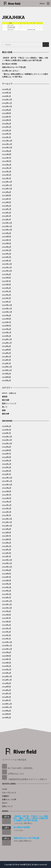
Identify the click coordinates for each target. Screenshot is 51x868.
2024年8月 (7, 154)
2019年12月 (7, 339)
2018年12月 (7, 367)
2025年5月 (7, 124)
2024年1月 (7, 178)
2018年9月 (6, 374)
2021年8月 (6, 278)
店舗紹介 (6, 796)
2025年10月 (7, 106)
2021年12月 (7, 264)
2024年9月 (7, 151)
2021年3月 (6, 295)
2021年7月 (6, 281)
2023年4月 (7, 209)
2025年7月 (6, 117)
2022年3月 (7, 254)
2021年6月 (6, 285)
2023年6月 (7, 202)
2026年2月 (7, 93)
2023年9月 (7, 192)
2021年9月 (6, 274)
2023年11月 (7, 185)
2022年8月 (7, 237)
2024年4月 (7, 168)
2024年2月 (7, 175)
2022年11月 (7, 226)
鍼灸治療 (6, 414)
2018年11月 (7, 370)
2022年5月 (7, 247)
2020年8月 (7, 319)
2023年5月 (7, 206)
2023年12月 (7, 182)
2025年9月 (7, 110)
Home (5, 789)
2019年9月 (6, 346)
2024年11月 (7, 144)
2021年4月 (7, 291)
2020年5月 (7, 329)
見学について (7, 806)
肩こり (5, 407)
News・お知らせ (9, 393)
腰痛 (4, 410)
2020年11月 (7, 309)
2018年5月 (6, 381)
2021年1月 (6, 302)
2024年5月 (7, 165)
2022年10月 (7, 230)
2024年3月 (7, 172)
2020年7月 (6, 322)
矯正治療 (6, 400)
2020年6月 (7, 326)
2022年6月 (7, 243)
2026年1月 (6, 96)
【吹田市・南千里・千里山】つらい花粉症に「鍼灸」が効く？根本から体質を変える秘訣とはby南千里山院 (25, 59)
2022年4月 (7, 250)
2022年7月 (6, 240)
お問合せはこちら (16, 774)
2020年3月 (7, 336)
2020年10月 (7, 312)
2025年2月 (7, 134)
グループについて (9, 793)
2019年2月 (6, 360)
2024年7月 (7, 158)
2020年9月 (7, 316)
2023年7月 (6, 199)
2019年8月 (6, 350)
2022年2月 (7, 257)
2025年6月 (7, 120)
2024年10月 (7, 148)
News (5, 803)
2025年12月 (7, 100)
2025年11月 (7, 103)
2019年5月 (6, 353)
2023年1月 (6, 220)
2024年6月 (7, 161)
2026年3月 (7, 89)
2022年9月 (7, 233)
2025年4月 (7, 127)
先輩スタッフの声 (9, 800)
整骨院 (5, 397)
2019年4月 (7, 357)
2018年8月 (6, 377)
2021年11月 (7, 268)
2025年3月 (7, 131)
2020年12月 (7, 305)
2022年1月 (6, 261)
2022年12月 (7, 223)
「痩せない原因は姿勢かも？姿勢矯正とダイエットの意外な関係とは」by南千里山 (25, 75)
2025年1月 (6, 137)
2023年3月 (7, 213)
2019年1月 (6, 363)
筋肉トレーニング (9, 404)
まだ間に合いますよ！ (11, 71)
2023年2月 (7, 216)
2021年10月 (7, 271)
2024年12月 (7, 141)
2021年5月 (6, 288)
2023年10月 (7, 189)
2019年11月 (7, 343)
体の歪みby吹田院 (9, 64)
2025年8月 (7, 113)
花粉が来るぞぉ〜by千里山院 (14, 67)
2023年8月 (7, 196)
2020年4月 (7, 333)
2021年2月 (6, 298)
